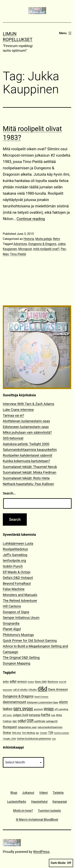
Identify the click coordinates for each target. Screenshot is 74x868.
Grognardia (11, 623)
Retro (56, 239)
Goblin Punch (13, 566)
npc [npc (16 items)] (15, 721)
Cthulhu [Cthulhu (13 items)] (33, 690)
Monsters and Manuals (20, 595)
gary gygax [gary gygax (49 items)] (23, 708)
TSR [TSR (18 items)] (51, 733)
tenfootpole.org (14, 560)
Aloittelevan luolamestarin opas (26, 421)
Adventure (20, 244)
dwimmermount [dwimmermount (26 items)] (14, 702)
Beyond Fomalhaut (17, 583)
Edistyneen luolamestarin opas (26, 427)
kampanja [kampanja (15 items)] (35, 715)
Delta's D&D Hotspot (18, 578)
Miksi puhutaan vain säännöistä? (27, 432)
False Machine (14, 589)
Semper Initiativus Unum (21, 618)
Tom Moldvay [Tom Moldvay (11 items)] (28, 733)
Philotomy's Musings (18, 635)
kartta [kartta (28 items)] (46, 715)
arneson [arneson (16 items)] (22, 682)
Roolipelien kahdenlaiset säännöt (28, 455)
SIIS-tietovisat (13, 438)
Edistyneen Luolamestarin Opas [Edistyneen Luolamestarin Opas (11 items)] (43, 702)
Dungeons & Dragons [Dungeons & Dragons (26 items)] (18, 696)
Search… (9, 493)
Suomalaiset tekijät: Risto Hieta (26, 478)
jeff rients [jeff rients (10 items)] (7, 715)
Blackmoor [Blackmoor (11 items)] (53, 682)
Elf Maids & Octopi (17, 572)
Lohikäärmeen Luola (18, 543)
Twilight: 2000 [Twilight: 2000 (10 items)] (9, 739)
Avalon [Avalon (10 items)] (31, 682)
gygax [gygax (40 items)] (49, 709)
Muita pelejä (43, 239)
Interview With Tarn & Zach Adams (28, 404)
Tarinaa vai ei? (13, 415)
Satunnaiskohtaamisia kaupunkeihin (30, 450)
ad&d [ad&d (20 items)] (13, 681)
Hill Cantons (12, 606)
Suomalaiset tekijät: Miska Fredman (30, 472)
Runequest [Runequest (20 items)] (10, 727)
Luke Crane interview (18, 410)
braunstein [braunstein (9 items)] (7, 690)
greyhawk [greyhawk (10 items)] (38, 709)
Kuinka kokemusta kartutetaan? (26, 461)
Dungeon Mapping (16, 663)
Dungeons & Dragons (42, 244)
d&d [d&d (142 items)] (42, 689)
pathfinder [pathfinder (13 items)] (40, 721)
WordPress (41, 852)
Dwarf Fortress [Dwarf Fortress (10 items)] (41, 697)
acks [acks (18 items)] (6, 682)
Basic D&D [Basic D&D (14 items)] (41, 682)
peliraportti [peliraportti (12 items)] (52, 721)
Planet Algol (12, 629)
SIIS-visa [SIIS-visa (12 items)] (16, 733)
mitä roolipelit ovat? (46, 249)
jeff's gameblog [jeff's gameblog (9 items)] (61, 709)
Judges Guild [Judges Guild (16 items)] (20, 715)
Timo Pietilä (18, 254)
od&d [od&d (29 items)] (22, 721)
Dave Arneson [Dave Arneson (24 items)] (58, 689)
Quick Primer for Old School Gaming (30, 641)
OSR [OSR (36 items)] (30, 721)
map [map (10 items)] (53, 715)
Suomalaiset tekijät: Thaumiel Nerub (30, 467)
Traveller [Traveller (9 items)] (43, 733)
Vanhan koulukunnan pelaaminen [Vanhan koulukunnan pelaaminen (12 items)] (34, 739)
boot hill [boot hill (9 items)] (63, 682)
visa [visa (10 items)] (54, 739)
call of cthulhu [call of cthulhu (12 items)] (20, 690)
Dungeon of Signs (16, 612)
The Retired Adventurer (20, 601)
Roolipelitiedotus (15, 549)
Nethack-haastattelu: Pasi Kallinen (28, 484)
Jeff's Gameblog (15, 555)
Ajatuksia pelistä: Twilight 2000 (26, 444)
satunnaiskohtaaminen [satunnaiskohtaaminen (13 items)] (50, 727)
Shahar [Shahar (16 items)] (7, 733)
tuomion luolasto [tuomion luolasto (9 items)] (62, 733)
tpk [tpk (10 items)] (37, 733)
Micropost (25, 249)
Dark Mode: (61, 863)
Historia (29, 239)
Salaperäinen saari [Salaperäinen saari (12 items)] (27, 727)
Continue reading (31, 219)
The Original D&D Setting (21, 658)
